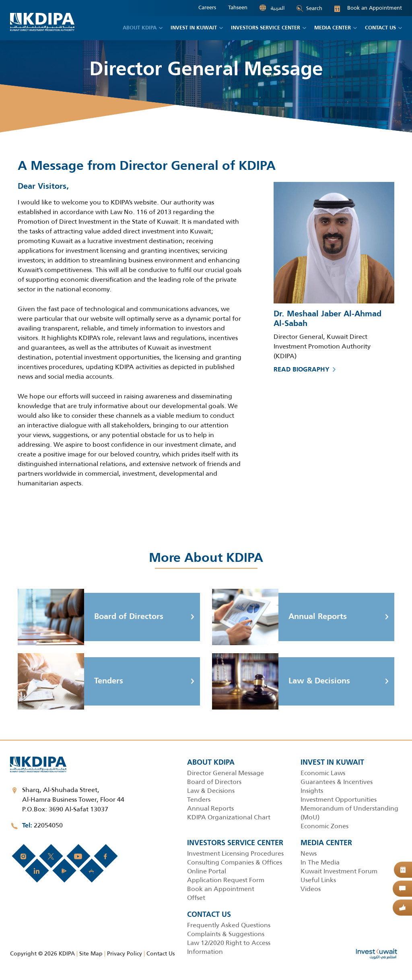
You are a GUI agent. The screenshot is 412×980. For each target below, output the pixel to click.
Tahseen (238, 8)
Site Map (91, 953)
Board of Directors (91, 617)
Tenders (70, 681)
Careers (207, 8)
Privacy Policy (125, 953)
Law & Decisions (281, 681)
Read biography (305, 370)
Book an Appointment (368, 8)
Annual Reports (279, 617)
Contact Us (161, 953)
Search (309, 8)
